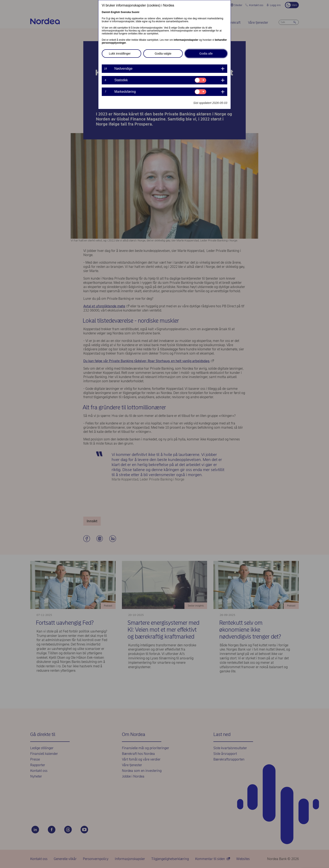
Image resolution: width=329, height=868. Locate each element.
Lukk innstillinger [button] (120, 54)
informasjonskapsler (186, 40)
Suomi (135, 12)
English (115, 12)
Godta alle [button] (206, 54)
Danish (106, 12)
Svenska (126, 12)
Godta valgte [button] (163, 54)
